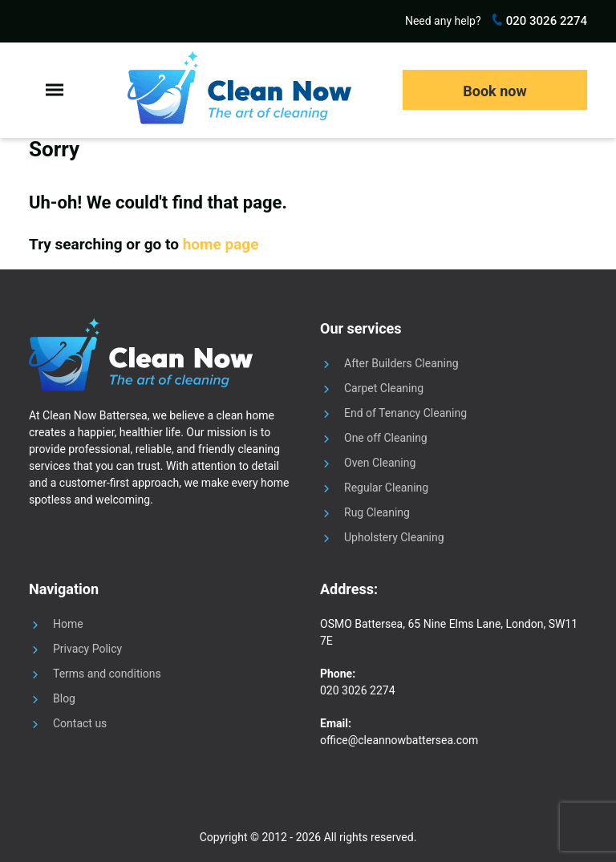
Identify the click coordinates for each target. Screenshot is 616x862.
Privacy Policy (87, 649)
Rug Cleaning (377, 512)
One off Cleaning (386, 438)
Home (68, 624)
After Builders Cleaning (401, 363)
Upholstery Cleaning (394, 537)
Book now (494, 91)
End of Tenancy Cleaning (405, 413)
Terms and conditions (107, 674)
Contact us (80, 723)
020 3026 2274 (545, 21)
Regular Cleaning (386, 488)
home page (221, 244)
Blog (64, 698)
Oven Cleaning (380, 463)
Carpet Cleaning (384, 388)
